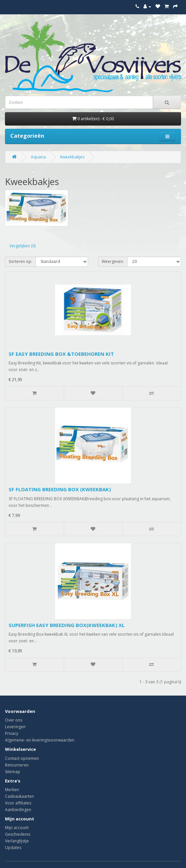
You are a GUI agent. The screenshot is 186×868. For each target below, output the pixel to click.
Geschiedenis (18, 834)
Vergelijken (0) (22, 246)
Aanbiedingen (18, 810)
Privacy (12, 733)
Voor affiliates (18, 803)
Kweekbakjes (72, 157)
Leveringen (15, 727)
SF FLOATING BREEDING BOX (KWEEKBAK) (60, 489)
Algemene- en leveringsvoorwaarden (40, 740)
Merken (12, 790)
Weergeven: (113, 261)
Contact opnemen (22, 758)
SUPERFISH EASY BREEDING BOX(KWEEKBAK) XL (67, 625)
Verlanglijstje (17, 841)
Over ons (14, 720)
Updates (13, 848)
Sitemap (13, 772)
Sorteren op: (20, 261)
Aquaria (38, 157)
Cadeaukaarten (19, 796)
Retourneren (17, 765)
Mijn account (17, 828)
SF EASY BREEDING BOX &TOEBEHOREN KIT (61, 354)
